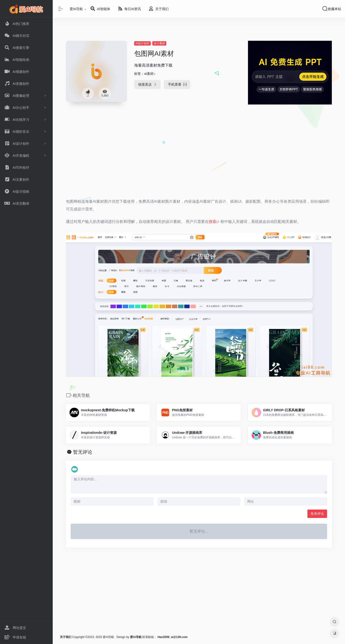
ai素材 (149, 74)
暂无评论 (83, 452)
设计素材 (159, 43)
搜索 (213, 222)
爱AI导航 (76, 9)
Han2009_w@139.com (173, 637)
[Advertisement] (199, 160)
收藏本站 (334, 9)
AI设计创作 (142, 43)
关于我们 (66, 637)
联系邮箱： (144, 637)
